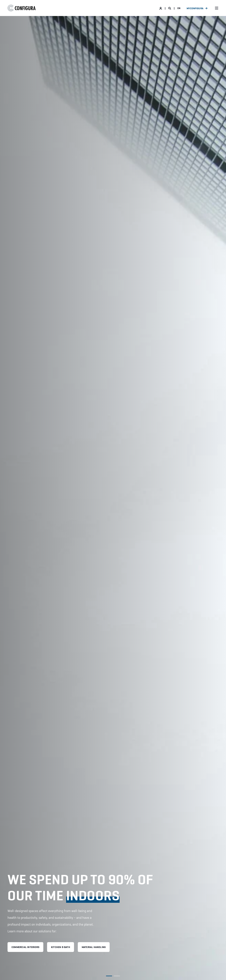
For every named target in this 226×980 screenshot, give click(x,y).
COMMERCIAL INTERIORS (25, 947)
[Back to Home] (22, 8)
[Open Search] (170, 8)
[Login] (161, 8)
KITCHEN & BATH (61, 947)
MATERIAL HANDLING (94, 947)
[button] (109, 976)
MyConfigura (195, 8)
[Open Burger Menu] (217, 8)
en (179, 8)
